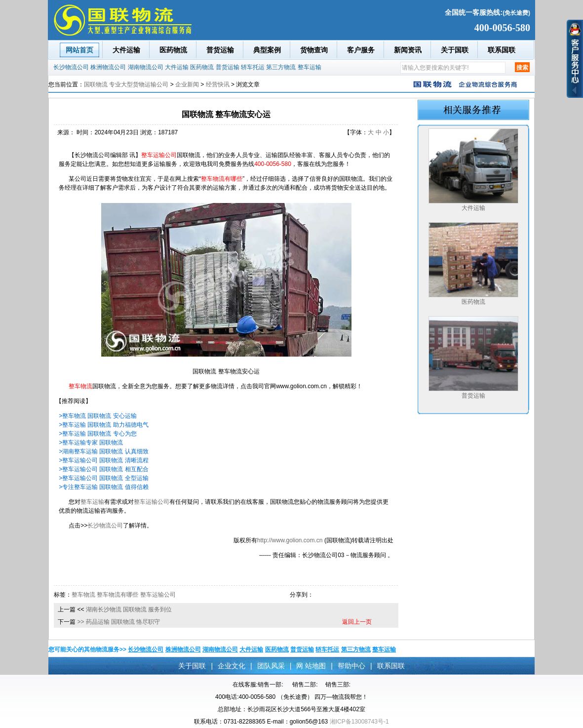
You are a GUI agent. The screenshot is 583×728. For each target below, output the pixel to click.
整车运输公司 (152, 502)
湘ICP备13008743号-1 (359, 722)
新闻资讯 (408, 50)
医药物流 (173, 50)
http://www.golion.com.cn (290, 540)
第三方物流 (281, 67)
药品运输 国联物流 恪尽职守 (123, 622)
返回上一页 (357, 622)
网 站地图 (311, 666)
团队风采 (271, 666)
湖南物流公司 (146, 67)
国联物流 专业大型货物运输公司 (126, 84)
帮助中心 (351, 666)
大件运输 (126, 50)
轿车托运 (253, 67)
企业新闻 (187, 84)
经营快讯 (218, 84)
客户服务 (361, 50)
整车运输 (310, 67)
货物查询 (314, 50)
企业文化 (232, 666)
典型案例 (267, 50)
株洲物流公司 (108, 67)
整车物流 (83, 595)
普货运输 (220, 50)
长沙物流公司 (71, 67)
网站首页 (79, 50)
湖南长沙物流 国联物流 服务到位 (129, 609)
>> (81, 622)
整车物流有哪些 (117, 595)
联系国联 (502, 50)
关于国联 (455, 50)
